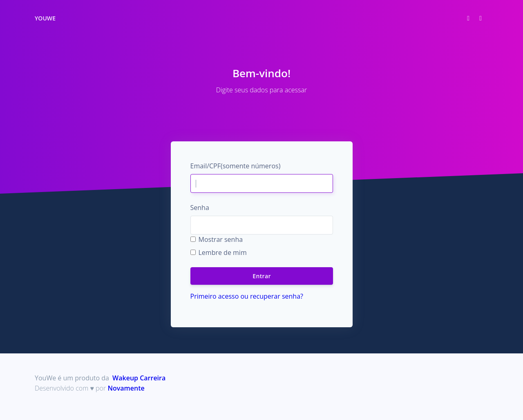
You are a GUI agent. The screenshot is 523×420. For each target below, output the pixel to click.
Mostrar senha (221, 239)
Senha (200, 208)
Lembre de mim (223, 252)
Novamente (126, 388)
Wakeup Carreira (139, 378)
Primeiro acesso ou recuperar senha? (247, 296)
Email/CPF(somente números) (236, 166)
